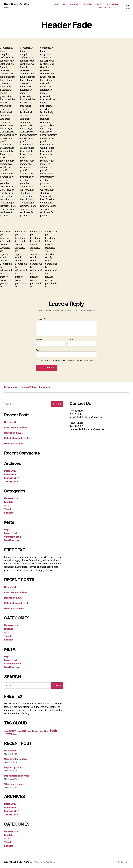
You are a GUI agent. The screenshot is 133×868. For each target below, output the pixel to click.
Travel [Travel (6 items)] (8, 734)
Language (46, 387)
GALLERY (100, 4)
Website (39, 350)
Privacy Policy (29, 387)
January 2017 (11, 482)
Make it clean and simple (17, 438)
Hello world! (10, 422)
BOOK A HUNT (112, 4)
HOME (57, 4)
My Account (11, 387)
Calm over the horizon (16, 428)
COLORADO (88, 4)
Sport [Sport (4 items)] (41, 731)
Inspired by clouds (14, 433)
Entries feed (11, 533)
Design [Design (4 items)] (6, 731)
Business (9, 513)
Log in (7, 530)
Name (39, 340)
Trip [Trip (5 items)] (15, 734)
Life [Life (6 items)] (24, 731)
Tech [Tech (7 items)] (53, 731)
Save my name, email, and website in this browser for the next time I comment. (67, 361)
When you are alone (14, 444)
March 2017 (10, 474)
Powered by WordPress (45, 862)
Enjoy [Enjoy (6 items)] (12, 731)
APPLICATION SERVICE (109, 7)
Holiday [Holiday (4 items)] (19, 731)
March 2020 (10, 471)
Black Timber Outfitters (17, 4)
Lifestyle (9, 502)
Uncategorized (12, 498)
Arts (6, 506)
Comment (41, 319)
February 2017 (12, 478)
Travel (7, 509)
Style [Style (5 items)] (46, 731)
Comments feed (13, 537)
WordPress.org (12, 540)
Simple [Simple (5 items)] (35, 731)
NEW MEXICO (75, 4)
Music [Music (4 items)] (29, 731)
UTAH (64, 4)
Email (70, 340)
